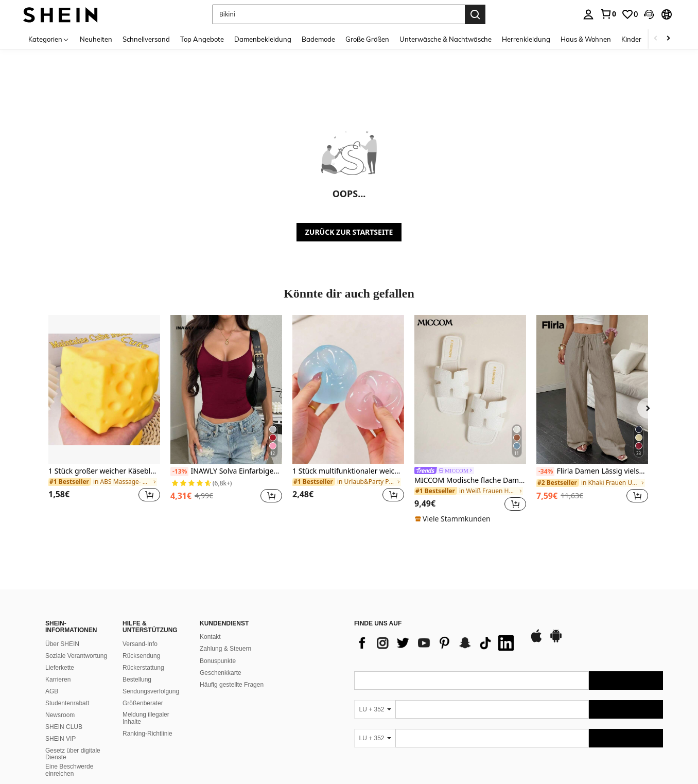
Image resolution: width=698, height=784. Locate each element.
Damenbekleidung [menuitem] (263, 39)
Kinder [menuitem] (631, 39)
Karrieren (58, 680)
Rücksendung (141, 656)
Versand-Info (140, 644)
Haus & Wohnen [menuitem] (586, 39)
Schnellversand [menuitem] (146, 39)
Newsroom (60, 715)
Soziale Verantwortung (76, 656)
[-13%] (179, 472)
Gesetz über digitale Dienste (73, 754)
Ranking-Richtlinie (147, 734)
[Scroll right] (668, 39)
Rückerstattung (143, 668)
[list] (437, 643)
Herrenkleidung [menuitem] (526, 39)
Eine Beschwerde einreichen (69, 770)
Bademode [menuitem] (318, 39)
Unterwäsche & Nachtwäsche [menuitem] (446, 39)
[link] (608, 14)
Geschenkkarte (221, 673)
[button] (339, 14)
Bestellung (137, 680)
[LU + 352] (375, 709)
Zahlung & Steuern (225, 649)
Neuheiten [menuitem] (96, 39)
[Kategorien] (49, 39)
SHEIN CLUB (64, 727)
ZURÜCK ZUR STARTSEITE (349, 232)
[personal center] (588, 14)
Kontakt (210, 637)
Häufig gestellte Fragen (232, 685)
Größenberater (143, 703)
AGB (52, 691)
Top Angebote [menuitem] (202, 39)
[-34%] (545, 472)
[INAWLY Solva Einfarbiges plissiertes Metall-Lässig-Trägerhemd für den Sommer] (226, 389)
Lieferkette (60, 668)
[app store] (536, 641)
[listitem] (104, 415)
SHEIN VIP (60, 739)
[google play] (556, 641)
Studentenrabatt (67, 703)
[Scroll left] (656, 39)
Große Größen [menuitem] (367, 39)
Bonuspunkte (218, 661)
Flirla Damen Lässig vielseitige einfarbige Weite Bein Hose (592, 472)
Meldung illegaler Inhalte (146, 718)
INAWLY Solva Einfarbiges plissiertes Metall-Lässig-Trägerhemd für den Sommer (226, 472)
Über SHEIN (62, 644)
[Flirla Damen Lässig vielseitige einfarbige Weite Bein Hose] (592, 389)
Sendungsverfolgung (151, 691)
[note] (454, 519)
